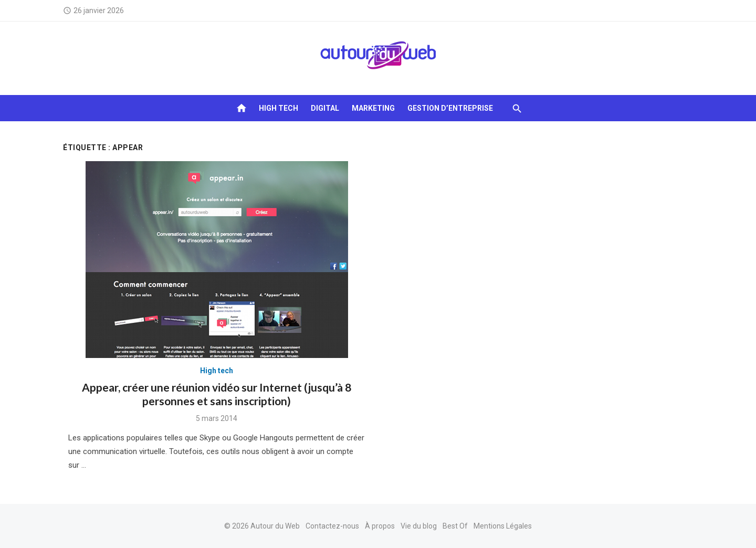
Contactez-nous (332, 526)
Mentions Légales (503, 526)
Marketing (373, 108)
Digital (325, 108)
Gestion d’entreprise (450, 108)
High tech (279, 108)
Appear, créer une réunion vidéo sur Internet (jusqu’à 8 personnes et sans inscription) (217, 394)
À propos (380, 526)
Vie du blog (419, 526)
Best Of (455, 526)
